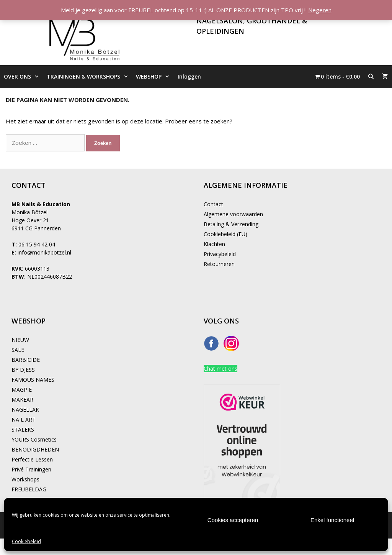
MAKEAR (22, 400)
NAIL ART (24, 420)
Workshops (25, 479)
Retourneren (219, 264)
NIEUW (20, 340)
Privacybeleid (220, 254)
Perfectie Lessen (32, 459)
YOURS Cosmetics (34, 439)
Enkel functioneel (332, 520)
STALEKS (23, 429)
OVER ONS (23, 77)
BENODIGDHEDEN (35, 449)
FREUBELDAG (29, 489)
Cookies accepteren (233, 520)
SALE (18, 350)
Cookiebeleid (26, 541)
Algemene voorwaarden (233, 214)
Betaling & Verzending (231, 224)
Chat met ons (220, 369)
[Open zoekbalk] (371, 77)
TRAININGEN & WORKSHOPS (89, 77)
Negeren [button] (320, 10)
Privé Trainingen (31, 469)
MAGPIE (22, 390)
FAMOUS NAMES (33, 380)
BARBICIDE (26, 360)
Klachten (214, 244)
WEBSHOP (155, 77)
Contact (213, 204)
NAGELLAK (25, 410)
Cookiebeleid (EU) (225, 234)
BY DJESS (23, 370)
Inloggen (189, 76)
